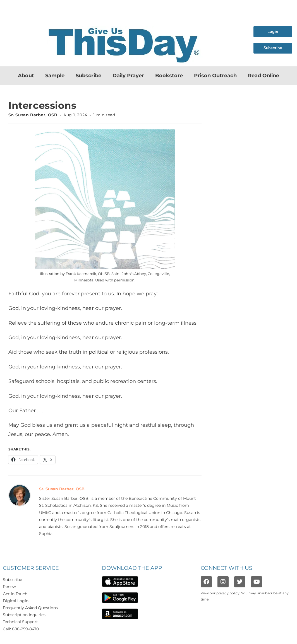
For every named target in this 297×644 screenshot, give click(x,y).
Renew (9, 587)
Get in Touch (15, 594)
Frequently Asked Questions (30, 608)
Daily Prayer (128, 76)
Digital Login (16, 601)
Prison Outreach (215, 76)
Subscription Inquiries (24, 615)
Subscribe (88, 76)
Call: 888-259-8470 (21, 629)
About (26, 76)
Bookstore (169, 76)
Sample (55, 76)
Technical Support (20, 622)
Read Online (264, 76)
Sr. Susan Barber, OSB (33, 115)
